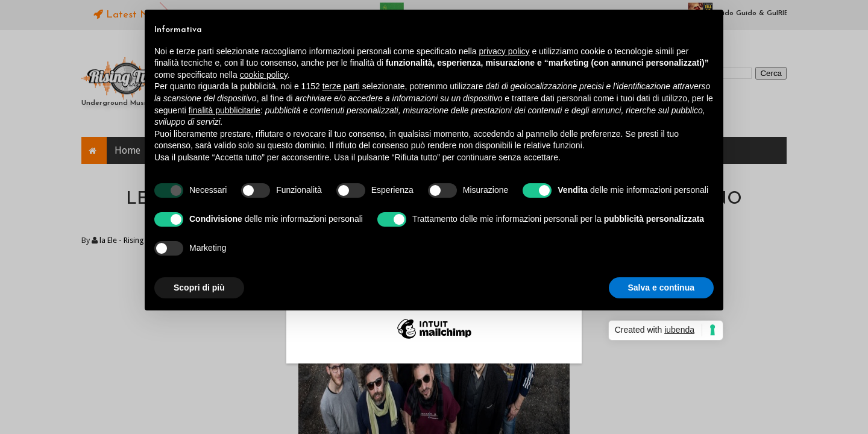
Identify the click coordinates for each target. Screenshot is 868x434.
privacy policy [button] (505, 51)
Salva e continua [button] (661, 288)
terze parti (341, 86)
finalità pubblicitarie (225, 110)
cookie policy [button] (264, 75)
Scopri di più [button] (199, 288)
